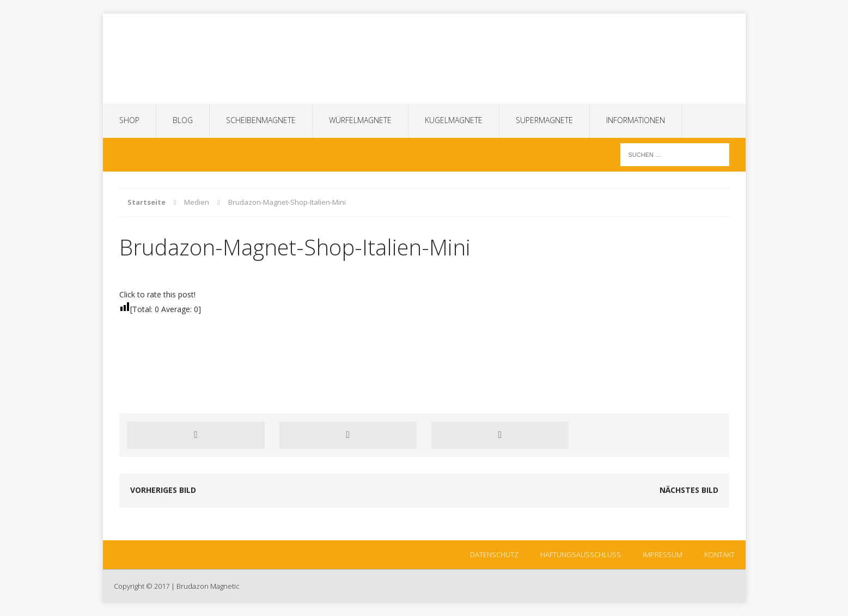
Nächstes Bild (689, 490)
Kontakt (719, 554)
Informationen (636, 120)
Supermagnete (544, 120)
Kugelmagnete (454, 120)
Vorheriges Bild (163, 490)
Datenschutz (494, 554)
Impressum (663, 554)
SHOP (129, 120)
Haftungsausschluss (581, 554)
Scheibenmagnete (261, 120)
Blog (183, 120)
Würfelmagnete (360, 120)
